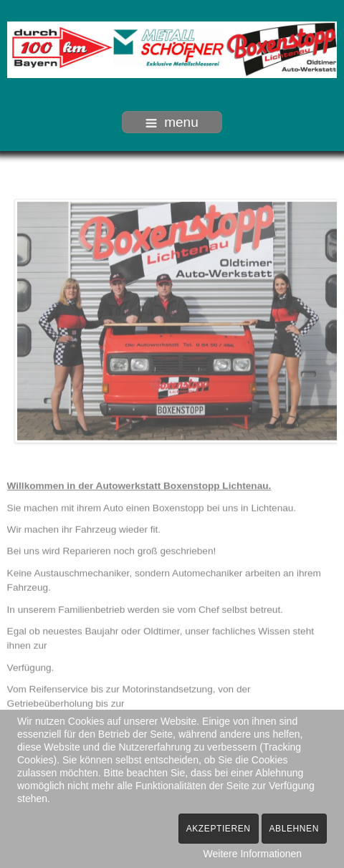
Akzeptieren (219, 829)
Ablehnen (295, 829)
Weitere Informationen (253, 854)
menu (172, 122)
